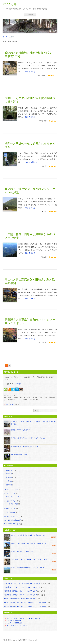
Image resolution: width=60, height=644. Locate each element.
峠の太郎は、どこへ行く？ (12, 587)
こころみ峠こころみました (32, 587)
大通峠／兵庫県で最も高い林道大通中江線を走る (20, 599)
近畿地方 (9, 477)
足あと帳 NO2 (10, 404)
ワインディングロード (11, 489)
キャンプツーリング (13, 496)
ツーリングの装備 (10, 512)
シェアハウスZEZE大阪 (14, 623)
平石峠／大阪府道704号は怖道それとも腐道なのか (20, 602)
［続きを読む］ (30, 72)
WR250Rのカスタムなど (12, 524)
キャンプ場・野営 (12, 504)
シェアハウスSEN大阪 (14, 621)
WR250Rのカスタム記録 (19, 455)
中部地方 (9, 473)
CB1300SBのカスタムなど (12, 516)
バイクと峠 (10, 4)
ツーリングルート (10, 493)
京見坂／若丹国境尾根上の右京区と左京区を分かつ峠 (28, 438)
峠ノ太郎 (18, 384)
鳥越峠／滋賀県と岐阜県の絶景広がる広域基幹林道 (28, 568)
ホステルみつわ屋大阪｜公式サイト (18, 625)
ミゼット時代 (43, 602)
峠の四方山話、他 (10, 509)
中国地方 (9, 481)
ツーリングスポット (10, 501)
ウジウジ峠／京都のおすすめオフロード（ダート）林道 (29, 560)
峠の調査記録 (8, 470)
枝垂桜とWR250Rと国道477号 (21, 430)
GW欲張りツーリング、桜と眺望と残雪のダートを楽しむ (22, 583)
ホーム (5, 37)
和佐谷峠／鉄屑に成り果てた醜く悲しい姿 (25, 446)
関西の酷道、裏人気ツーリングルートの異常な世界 (20, 591)
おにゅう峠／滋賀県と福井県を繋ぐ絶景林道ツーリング (29, 535)
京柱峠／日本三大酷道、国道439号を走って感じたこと (29, 543)
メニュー (30, 15)
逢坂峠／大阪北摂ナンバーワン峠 (22, 551)
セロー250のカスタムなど (12, 520)
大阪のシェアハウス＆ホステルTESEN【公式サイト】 (24, 618)
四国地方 (9, 485)
